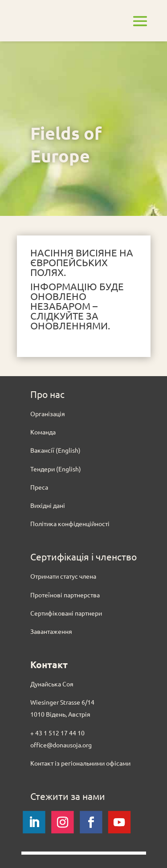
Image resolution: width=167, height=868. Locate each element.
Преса (39, 487)
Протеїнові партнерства (65, 595)
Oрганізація (48, 414)
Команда (43, 432)
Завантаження (51, 631)
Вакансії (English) (55, 450)
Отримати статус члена (63, 576)
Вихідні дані (48, 505)
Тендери (43, 469)
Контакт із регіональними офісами (80, 763)
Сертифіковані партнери (66, 613)
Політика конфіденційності (70, 523)
